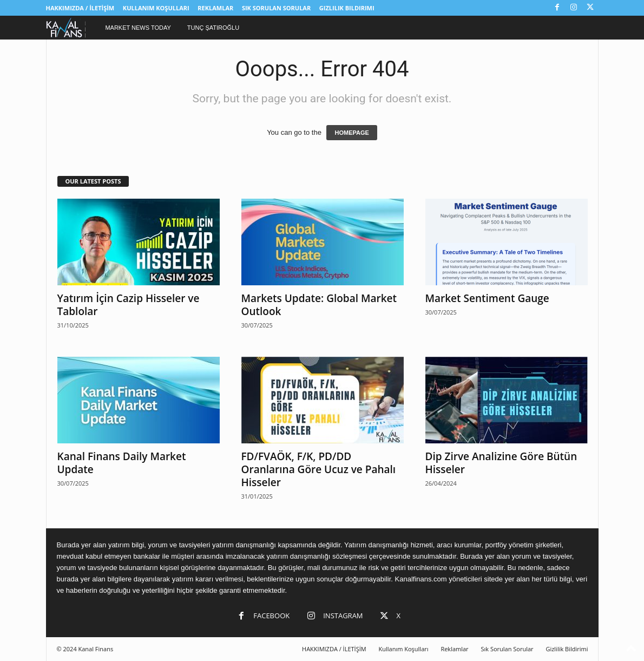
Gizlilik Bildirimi (347, 8)
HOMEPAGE (351, 133)
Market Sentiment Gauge (487, 298)
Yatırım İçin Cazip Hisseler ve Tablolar (129, 305)
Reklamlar (215, 8)
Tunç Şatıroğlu (213, 28)
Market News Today (138, 28)
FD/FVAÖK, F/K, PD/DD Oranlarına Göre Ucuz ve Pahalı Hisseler (319, 469)
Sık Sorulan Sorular (276, 8)
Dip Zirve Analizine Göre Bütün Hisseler (501, 463)
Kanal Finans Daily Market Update (122, 463)
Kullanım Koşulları (156, 8)
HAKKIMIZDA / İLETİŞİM (80, 8)
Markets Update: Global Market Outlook (319, 305)
